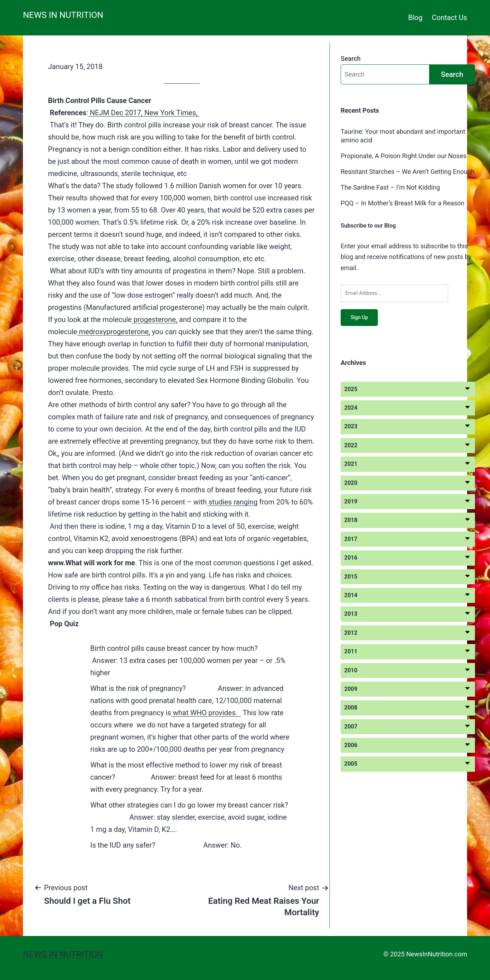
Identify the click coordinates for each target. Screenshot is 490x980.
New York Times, (172, 113)
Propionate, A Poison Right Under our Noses (403, 156)
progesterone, (155, 320)
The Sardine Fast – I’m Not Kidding (390, 187)
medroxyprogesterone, (114, 332)
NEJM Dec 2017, (116, 113)
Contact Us (450, 18)
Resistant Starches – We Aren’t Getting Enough (408, 172)
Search (351, 58)
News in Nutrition (63, 15)
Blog (415, 18)
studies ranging (232, 502)
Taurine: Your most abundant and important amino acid (403, 136)
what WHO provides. (206, 713)
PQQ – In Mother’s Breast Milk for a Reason (403, 203)
